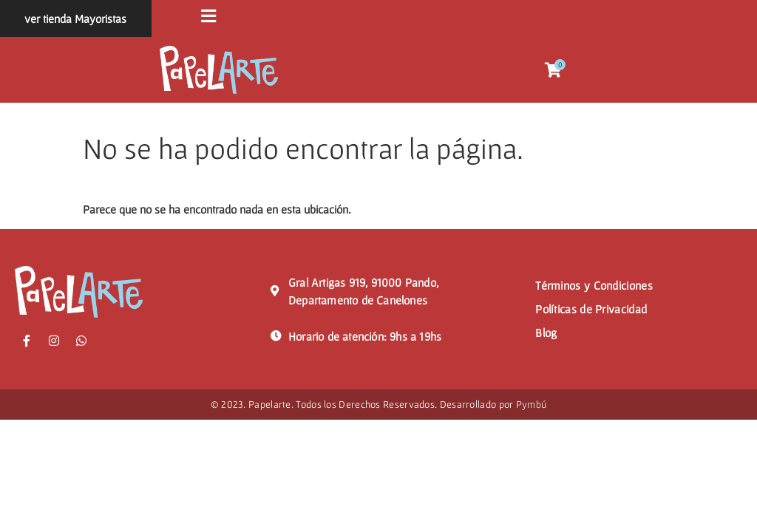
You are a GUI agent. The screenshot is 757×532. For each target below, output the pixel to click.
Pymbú (532, 405)
